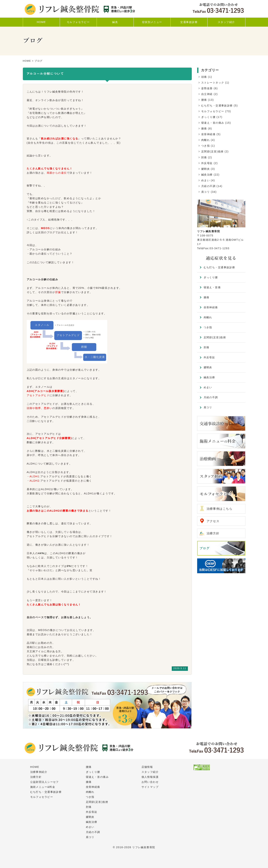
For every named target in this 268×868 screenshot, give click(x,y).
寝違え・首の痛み (213, 123)
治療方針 (213, 533)
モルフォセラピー (213, 111)
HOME (27, 61)
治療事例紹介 (39, 772)
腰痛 (204, 100)
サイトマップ (150, 787)
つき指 (205, 146)
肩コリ (205, 192)
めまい (205, 180)
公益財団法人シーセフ (45, 782)
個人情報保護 (150, 777)
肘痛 (204, 157)
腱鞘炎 (205, 169)
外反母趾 (207, 163)
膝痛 (204, 128)
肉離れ (205, 140)
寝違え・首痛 (212, 287)
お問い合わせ (150, 782)
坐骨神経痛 (208, 134)
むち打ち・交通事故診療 (217, 106)
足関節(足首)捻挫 (212, 151)
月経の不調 (208, 186)
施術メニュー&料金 (43, 787)
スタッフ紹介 (150, 772)
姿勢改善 (207, 88)
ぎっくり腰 (208, 117)
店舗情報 (147, 767)
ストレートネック (213, 83)
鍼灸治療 (207, 175)
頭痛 (204, 77)
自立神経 (207, 94)
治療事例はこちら (220, 509)
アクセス (213, 521)
